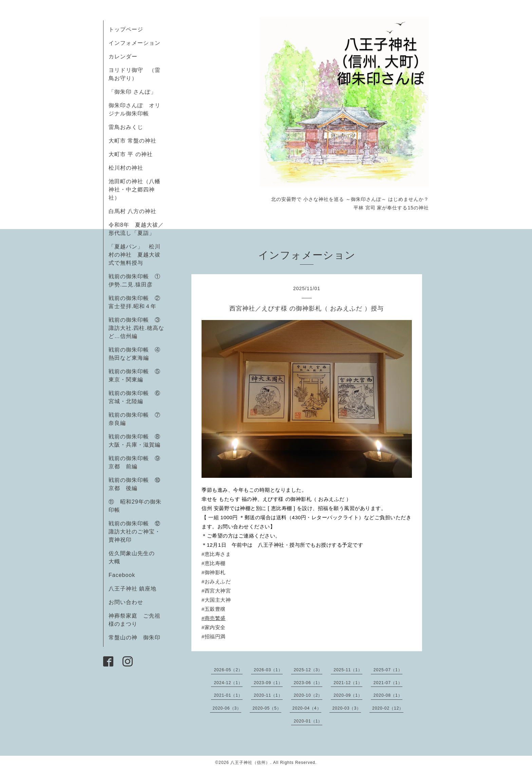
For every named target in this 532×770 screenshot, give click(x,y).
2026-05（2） (228, 670)
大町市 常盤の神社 (132, 141)
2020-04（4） (307, 708)
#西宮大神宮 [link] (216, 591)
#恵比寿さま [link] (216, 554)
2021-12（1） (348, 683)
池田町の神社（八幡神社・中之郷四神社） (135, 190)
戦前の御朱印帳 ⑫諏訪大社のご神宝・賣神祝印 (135, 532)
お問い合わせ (126, 602)
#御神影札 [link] (214, 572)
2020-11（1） (268, 695)
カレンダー (123, 57)
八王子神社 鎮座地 (132, 589)
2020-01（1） (308, 721)
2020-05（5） (267, 708)
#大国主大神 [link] (216, 600)
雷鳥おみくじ (126, 127)
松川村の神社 (126, 168)
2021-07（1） (388, 683)
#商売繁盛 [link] (214, 618)
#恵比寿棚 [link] (214, 563)
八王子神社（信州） (250, 763)
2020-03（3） (347, 708)
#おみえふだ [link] (216, 581)
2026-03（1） (268, 670)
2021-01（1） (228, 695)
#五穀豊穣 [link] (214, 609)
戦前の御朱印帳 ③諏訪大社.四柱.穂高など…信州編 (136, 328)
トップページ (126, 29)
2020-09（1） (348, 695)
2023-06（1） (308, 683)
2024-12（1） (228, 683)
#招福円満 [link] (214, 636)
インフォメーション (135, 43)
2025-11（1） (348, 670)
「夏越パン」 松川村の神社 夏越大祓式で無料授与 (135, 255)
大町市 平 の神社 (131, 154)
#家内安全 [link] (214, 627)
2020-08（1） (388, 695)
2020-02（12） (388, 708)
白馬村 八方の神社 (132, 211)
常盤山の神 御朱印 (135, 637)
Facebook (125, 575)
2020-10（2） (308, 695)
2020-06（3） (227, 708)
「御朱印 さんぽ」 (132, 92)
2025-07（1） (388, 670)
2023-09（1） (268, 683)
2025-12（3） (308, 670)
